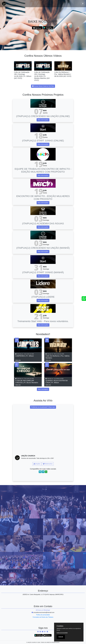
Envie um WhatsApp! (43, 610)
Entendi (61, 637)
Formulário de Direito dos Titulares (43, 617)
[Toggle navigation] (83, 4)
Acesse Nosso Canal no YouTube (43, 86)
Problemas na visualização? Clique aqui (43, 407)
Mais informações (43, 120)
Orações (37, 464)
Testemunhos (48, 464)
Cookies (60, 626)
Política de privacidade (43, 615)
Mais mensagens (43, 389)
